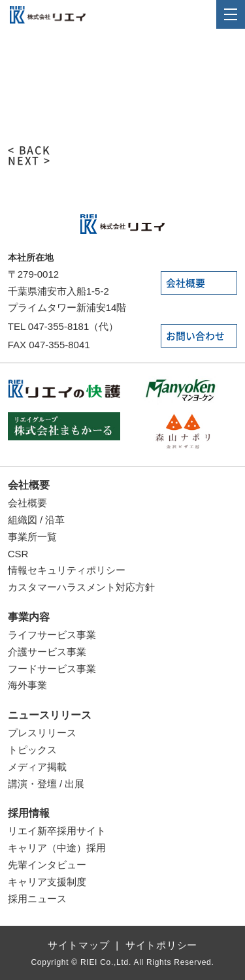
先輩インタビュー (47, 865)
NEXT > (30, 161)
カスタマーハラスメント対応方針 (81, 587)
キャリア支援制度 (47, 882)
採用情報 (29, 813)
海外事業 (27, 685)
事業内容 (29, 617)
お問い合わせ (195, 336)
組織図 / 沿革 (37, 520)
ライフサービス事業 (52, 635)
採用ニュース (37, 899)
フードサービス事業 (52, 669)
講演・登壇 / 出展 (46, 784)
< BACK (30, 150)
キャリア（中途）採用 (57, 848)
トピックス (32, 750)
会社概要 (186, 283)
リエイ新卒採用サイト (57, 831)
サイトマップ (79, 945)
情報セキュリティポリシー (67, 570)
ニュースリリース (50, 715)
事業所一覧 (32, 537)
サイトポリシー (161, 945)
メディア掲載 (37, 767)
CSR (18, 554)
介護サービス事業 (47, 652)
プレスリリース (42, 733)
